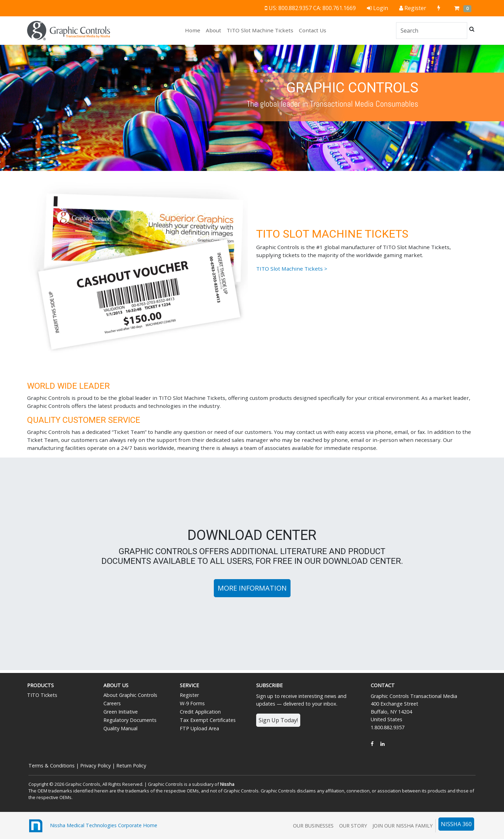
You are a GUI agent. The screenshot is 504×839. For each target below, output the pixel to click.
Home (194, 30)
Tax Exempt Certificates (208, 720)
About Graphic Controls (130, 695)
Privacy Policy (95, 766)
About (213, 30)
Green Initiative (121, 712)
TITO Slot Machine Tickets (260, 30)
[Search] (432, 31)
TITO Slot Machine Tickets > (292, 269)
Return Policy (131, 766)
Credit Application (200, 712)
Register (189, 695)
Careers (112, 703)
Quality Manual (120, 728)
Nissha (227, 784)
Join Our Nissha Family (402, 826)
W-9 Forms (192, 703)
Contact (383, 685)
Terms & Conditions (52, 766)
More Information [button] (252, 588)
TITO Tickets (42, 695)
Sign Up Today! (278, 720)
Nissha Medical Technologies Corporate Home (92, 826)
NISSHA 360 (456, 824)
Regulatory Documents (130, 720)
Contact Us (313, 30)
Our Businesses (313, 826)
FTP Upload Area (199, 728)
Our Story (353, 826)
